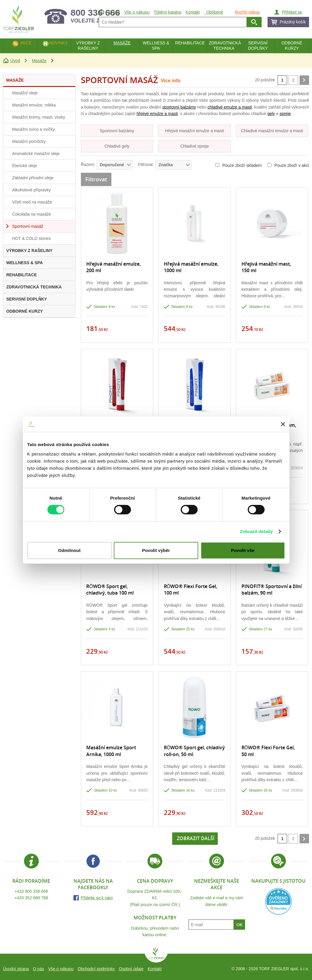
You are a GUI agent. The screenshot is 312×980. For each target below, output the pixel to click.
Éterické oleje (25, 166)
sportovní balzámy (179, 107)
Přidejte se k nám (97, 898)
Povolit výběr (156, 550)
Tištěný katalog (168, 12)
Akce (26, 43)
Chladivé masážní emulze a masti (272, 131)
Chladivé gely (117, 146)
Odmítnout (69, 550)
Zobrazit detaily (256, 531)
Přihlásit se (292, 12)
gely (271, 114)
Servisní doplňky (258, 46)
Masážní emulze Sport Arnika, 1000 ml (111, 751)
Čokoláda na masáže (32, 214)
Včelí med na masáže (32, 202)
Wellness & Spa (156, 46)
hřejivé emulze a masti (157, 114)
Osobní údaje (131, 969)
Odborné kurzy (292, 46)
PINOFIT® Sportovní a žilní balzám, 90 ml (272, 590)
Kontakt (155, 969)
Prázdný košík (293, 22)
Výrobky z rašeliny (88, 46)
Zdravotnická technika (225, 46)
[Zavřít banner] (283, 424)
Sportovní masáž (28, 226)
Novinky (59, 43)
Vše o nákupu (61, 969)
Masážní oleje (25, 93)
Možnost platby (155, 918)
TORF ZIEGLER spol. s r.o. (156, 955)
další (304, 80)
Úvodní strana (16, 969)
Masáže (39, 61)
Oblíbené (213, 12)
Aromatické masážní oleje (36, 154)
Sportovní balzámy (117, 131)
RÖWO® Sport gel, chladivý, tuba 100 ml (110, 590)
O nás (38, 969)
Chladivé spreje (195, 146)
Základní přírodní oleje (33, 178)
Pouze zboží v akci (288, 165)
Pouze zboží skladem (239, 165)
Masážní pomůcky (29, 141)
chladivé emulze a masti (230, 107)
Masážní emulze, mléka (34, 105)
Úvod (15, 61)
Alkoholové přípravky (31, 190)
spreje (285, 114)
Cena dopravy (155, 881)
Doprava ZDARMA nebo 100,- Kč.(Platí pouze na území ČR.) (155, 898)
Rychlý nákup (247, 12)
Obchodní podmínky (96, 969)
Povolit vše (243, 550)
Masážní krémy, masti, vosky (39, 117)
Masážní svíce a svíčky (33, 129)
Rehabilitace (190, 43)
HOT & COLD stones (31, 238)
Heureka (279, 901)
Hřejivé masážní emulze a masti (194, 131)
